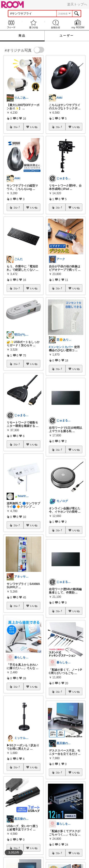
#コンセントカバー (61, 347)
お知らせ (56, 24)
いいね (34, 127)
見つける (33, 24)
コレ (17, 127)
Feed (11, 24)
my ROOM (78, 24)
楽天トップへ (77, 4)
